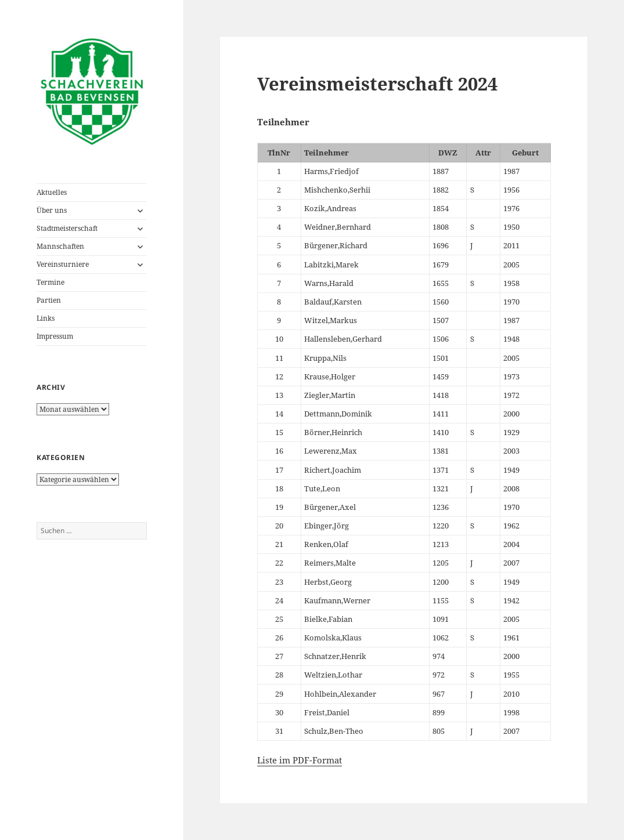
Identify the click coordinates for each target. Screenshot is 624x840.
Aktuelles (52, 192)
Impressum (55, 336)
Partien (49, 300)
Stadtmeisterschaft (67, 228)
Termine (51, 282)
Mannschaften (60, 246)
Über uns (52, 210)
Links (46, 318)
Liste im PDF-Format (300, 760)
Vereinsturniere (63, 264)
